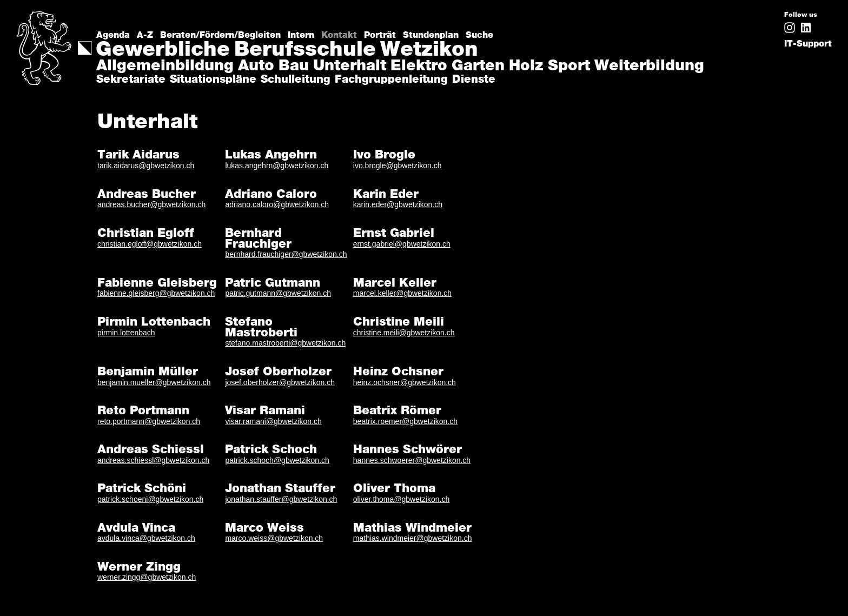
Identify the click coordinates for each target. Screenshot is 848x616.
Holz (526, 67)
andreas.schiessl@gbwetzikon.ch (153, 460)
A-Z (145, 35)
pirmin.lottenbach (126, 333)
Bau (294, 67)
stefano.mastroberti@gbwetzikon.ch (285, 343)
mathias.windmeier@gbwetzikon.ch (413, 538)
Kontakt (339, 35)
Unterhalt (350, 67)
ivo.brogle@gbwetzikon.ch (398, 165)
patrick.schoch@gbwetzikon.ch (277, 460)
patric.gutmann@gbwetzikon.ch (278, 293)
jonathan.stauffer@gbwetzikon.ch (281, 499)
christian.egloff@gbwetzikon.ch (150, 244)
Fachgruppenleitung (391, 80)
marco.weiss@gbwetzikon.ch (274, 538)
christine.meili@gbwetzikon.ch (404, 333)
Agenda (113, 35)
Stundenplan (431, 35)
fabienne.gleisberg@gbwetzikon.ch (156, 293)
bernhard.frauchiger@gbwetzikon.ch (286, 254)
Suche (479, 35)
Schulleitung (296, 80)
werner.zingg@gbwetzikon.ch (147, 577)
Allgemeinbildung (165, 67)
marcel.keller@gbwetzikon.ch (402, 293)
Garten (478, 67)
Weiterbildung (649, 67)
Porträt (380, 35)
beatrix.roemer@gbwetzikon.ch (405, 421)
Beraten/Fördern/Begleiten (220, 35)
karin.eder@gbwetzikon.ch (398, 204)
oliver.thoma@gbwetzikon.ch (401, 499)
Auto (256, 67)
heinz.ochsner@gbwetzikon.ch (405, 382)
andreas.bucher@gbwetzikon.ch (151, 204)
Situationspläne (213, 80)
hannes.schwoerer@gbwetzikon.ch (412, 460)
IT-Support (808, 44)
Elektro (419, 67)
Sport (569, 67)
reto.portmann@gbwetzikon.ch (149, 421)
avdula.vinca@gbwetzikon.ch (146, 538)
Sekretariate (131, 80)
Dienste (474, 80)
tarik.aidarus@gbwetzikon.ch (146, 165)
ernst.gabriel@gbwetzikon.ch (402, 244)
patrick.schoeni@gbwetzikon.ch (150, 499)
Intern (301, 35)
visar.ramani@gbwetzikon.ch (273, 421)
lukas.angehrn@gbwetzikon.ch (277, 165)
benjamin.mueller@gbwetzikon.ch (154, 382)
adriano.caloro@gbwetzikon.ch (277, 204)
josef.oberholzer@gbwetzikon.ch (280, 382)
